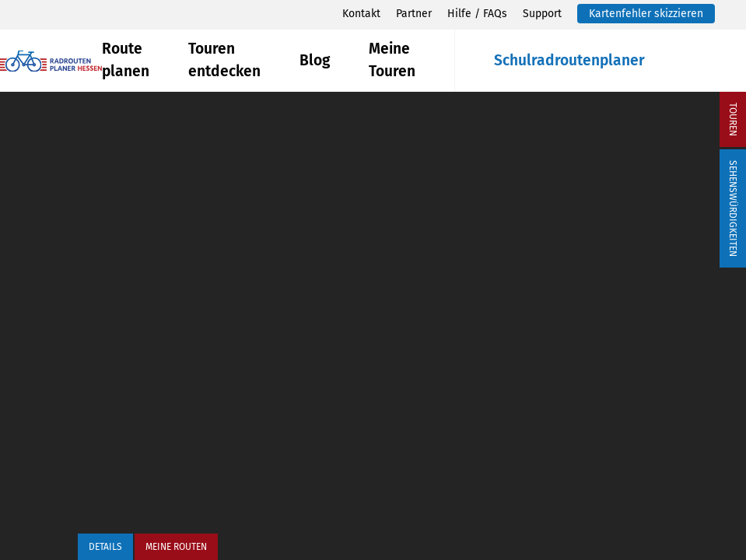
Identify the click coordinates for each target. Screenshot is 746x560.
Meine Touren (392, 60)
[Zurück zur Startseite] (51, 61)
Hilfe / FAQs (477, 14)
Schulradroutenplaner (569, 60)
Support (542, 14)
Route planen (126, 60)
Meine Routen (176, 547)
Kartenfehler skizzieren (646, 14)
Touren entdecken (224, 60)
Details (105, 547)
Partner (414, 14)
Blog (315, 60)
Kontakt (361, 14)
